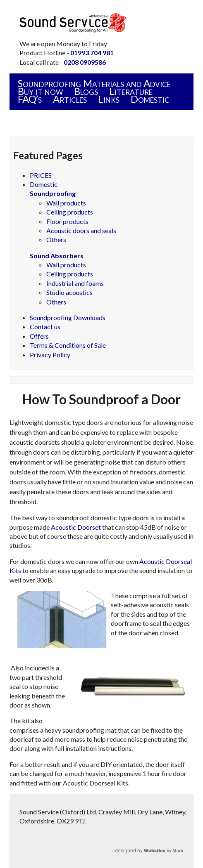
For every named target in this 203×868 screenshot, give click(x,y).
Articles (70, 99)
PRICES (41, 175)
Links (109, 99)
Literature (131, 91)
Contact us (45, 327)
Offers (39, 336)
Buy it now (40, 91)
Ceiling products (70, 212)
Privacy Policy (50, 355)
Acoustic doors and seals (81, 230)
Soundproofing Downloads (68, 317)
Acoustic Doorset (76, 527)
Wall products (66, 203)
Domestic (150, 99)
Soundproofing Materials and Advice (94, 83)
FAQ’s (30, 99)
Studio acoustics (69, 292)
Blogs (86, 91)
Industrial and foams (75, 283)
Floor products (67, 221)
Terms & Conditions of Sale (68, 345)
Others (56, 239)
